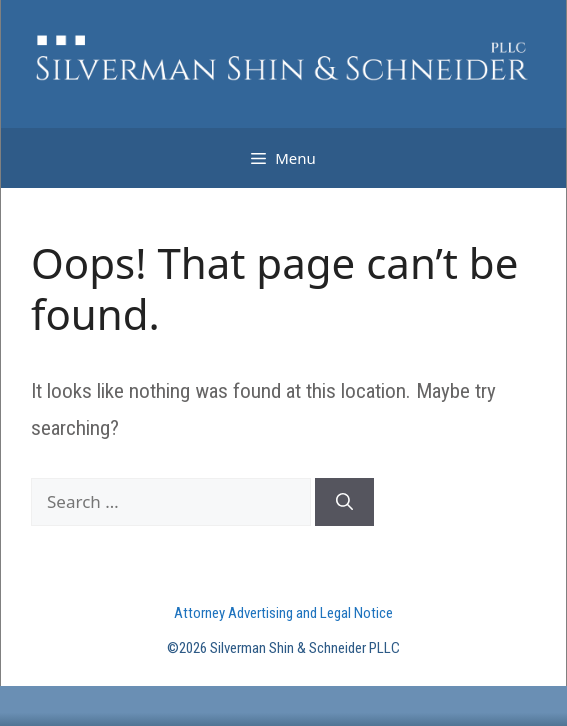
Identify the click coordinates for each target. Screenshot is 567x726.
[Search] (344, 502)
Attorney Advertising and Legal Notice (283, 613)
